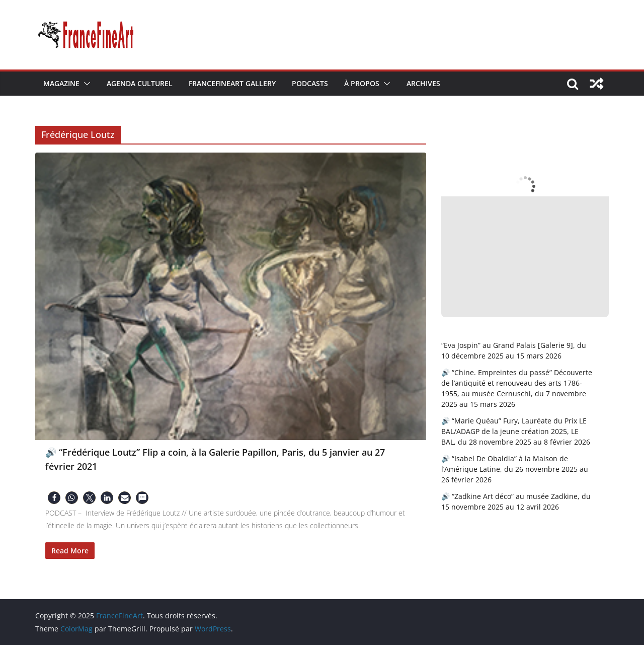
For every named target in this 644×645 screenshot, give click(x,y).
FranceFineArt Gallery (232, 83)
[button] (85, 84)
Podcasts (310, 83)
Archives (423, 83)
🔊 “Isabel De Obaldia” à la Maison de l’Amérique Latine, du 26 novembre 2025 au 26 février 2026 (515, 469)
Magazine (61, 83)
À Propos (362, 83)
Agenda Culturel (140, 83)
